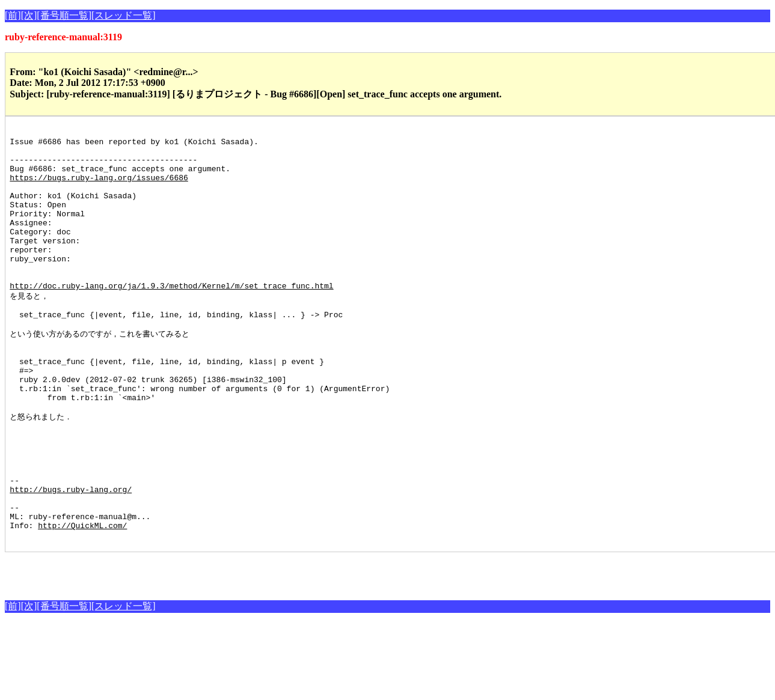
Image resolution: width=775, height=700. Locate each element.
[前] (13, 15)
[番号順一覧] (64, 15)
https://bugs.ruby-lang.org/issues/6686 (99, 188)
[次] (29, 15)
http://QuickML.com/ (82, 601)
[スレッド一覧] (124, 15)
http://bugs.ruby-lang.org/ (71, 558)
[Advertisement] (146, 648)
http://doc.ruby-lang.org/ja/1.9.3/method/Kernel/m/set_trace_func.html (171, 318)
